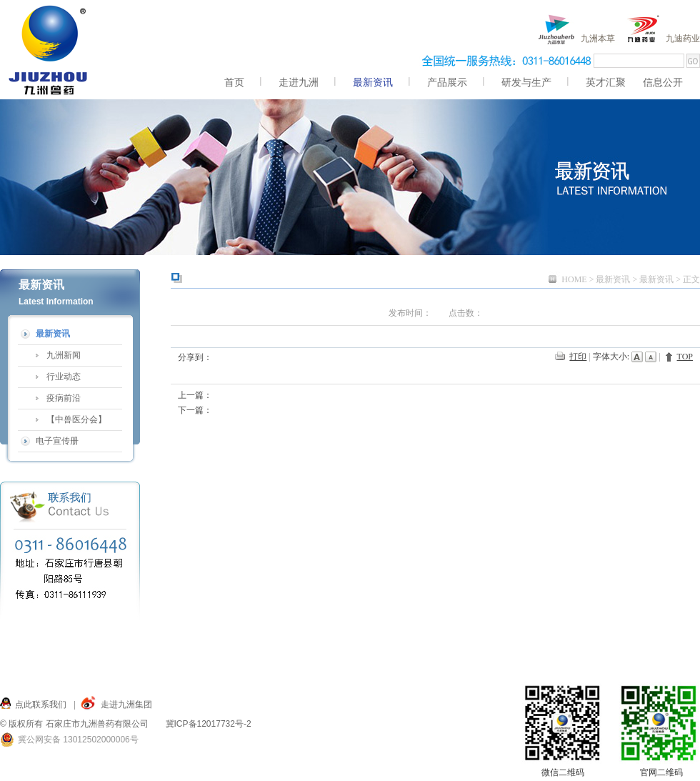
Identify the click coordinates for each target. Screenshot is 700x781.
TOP (685, 357)
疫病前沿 (64, 398)
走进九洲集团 (126, 705)
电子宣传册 (57, 441)
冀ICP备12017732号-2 (209, 724)
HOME (574, 279)
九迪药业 (683, 39)
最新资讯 (613, 279)
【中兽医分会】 (76, 419)
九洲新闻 (64, 355)
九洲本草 (598, 39)
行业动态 (64, 377)
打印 (578, 357)
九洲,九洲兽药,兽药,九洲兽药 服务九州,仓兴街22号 (49, 50)
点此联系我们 (41, 705)
